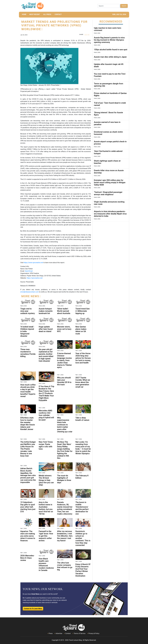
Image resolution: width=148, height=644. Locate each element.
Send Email (29, 271)
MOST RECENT (35, 14)
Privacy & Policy (94, 633)
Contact (68, 633)
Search (124, 6)
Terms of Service (80, 633)
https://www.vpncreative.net (33, 263)
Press (51, 633)
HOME (24, 14)
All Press (47, 14)
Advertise (59, 633)
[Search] (109, 6)
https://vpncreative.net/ (35, 278)
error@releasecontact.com (30, 292)
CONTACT (58, 14)
